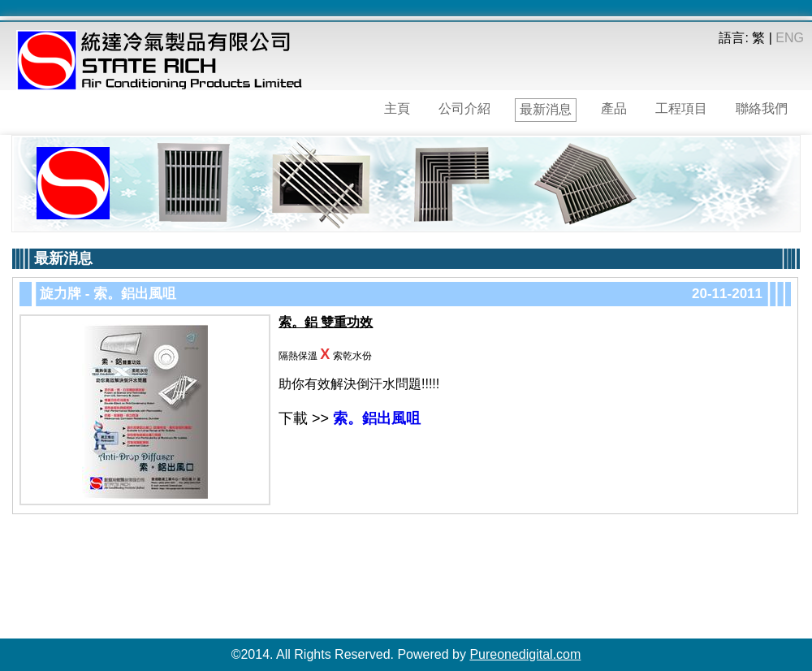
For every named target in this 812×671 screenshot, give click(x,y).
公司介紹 (464, 108)
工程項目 (681, 108)
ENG (790, 38)
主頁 (397, 108)
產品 (614, 108)
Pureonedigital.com (525, 654)
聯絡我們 (762, 108)
